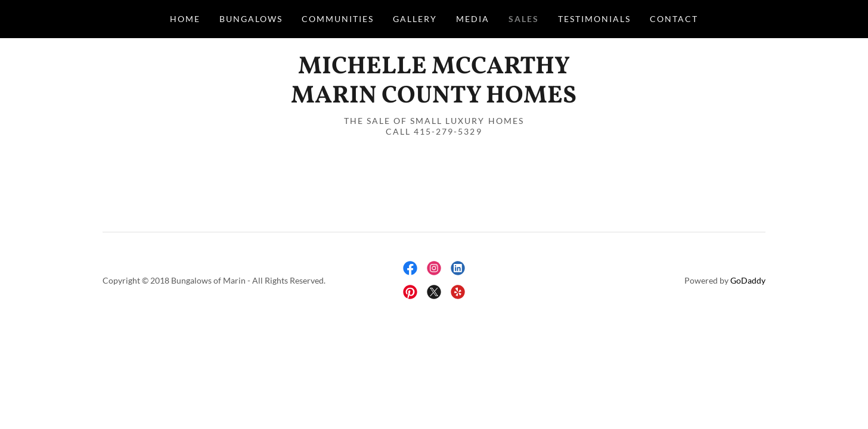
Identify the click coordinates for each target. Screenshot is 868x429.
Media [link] (473, 19)
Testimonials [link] (594, 19)
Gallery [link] (415, 19)
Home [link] (185, 19)
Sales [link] (524, 19)
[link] (434, 99)
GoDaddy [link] (748, 280)
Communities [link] (338, 19)
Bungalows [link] (251, 19)
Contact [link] (674, 19)
